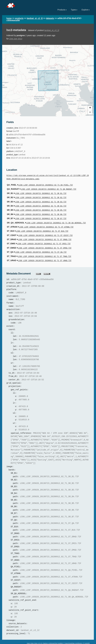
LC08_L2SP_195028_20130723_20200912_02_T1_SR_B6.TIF (41, 212)
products (19, 18)
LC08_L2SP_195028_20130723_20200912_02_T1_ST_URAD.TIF (45, 255)
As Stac (47, 268)
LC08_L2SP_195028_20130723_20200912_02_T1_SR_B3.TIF (41, 201)
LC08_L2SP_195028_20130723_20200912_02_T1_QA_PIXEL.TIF (46, 185)
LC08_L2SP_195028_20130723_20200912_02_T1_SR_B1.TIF (41, 193)
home (9, 18)
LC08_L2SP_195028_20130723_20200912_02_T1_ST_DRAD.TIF (45, 236)
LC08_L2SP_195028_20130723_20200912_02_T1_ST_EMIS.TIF (44, 240)
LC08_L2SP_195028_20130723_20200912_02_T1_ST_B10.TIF (42, 228)
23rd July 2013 (16, 39)
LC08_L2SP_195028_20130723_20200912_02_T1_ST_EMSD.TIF (45, 244)
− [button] (90, 112)
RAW (39, 268)
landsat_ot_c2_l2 (35, 18)
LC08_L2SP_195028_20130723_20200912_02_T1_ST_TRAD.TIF (44, 251)
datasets (50, 18)
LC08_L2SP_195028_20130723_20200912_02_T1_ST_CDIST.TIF (45, 232)
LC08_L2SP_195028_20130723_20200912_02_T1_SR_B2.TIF (41, 197)
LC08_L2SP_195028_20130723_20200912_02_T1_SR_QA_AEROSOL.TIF (56, 220)
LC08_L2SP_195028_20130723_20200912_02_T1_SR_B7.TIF (41, 216)
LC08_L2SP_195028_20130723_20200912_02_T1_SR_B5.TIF (41, 208)
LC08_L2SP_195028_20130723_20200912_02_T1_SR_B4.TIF (41, 204)
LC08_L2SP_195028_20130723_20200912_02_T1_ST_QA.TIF (41, 247)
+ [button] (90, 108)
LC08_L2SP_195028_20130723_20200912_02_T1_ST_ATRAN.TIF (46, 224)
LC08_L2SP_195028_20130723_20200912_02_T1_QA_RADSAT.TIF (48, 189)
